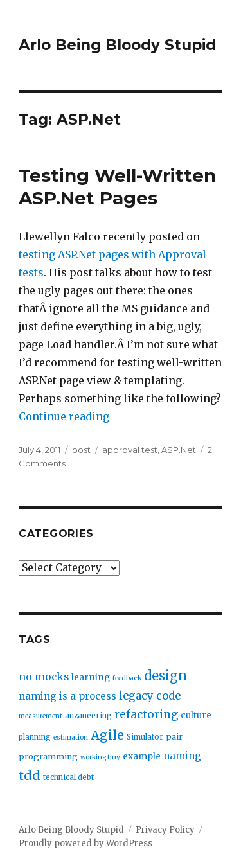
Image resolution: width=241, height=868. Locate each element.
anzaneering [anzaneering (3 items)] (88, 716)
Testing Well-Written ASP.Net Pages (117, 187)
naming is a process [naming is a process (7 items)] (67, 696)
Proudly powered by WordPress (85, 843)
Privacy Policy (165, 830)
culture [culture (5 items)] (196, 715)
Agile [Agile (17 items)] (107, 735)
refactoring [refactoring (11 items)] (146, 714)
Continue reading (64, 416)
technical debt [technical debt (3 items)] (68, 777)
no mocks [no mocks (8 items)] (44, 677)
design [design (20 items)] (165, 676)
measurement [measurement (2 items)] (40, 716)
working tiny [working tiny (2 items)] (100, 757)
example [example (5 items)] (142, 757)
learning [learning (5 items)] (91, 678)
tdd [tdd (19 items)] (30, 775)
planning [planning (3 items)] (35, 737)
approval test (130, 450)
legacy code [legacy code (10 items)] (150, 696)
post (81, 450)
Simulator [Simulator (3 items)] (145, 737)
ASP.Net (179, 450)
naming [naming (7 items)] (182, 756)
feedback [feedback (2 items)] (127, 678)
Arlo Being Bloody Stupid (117, 45)
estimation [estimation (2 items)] (71, 737)
